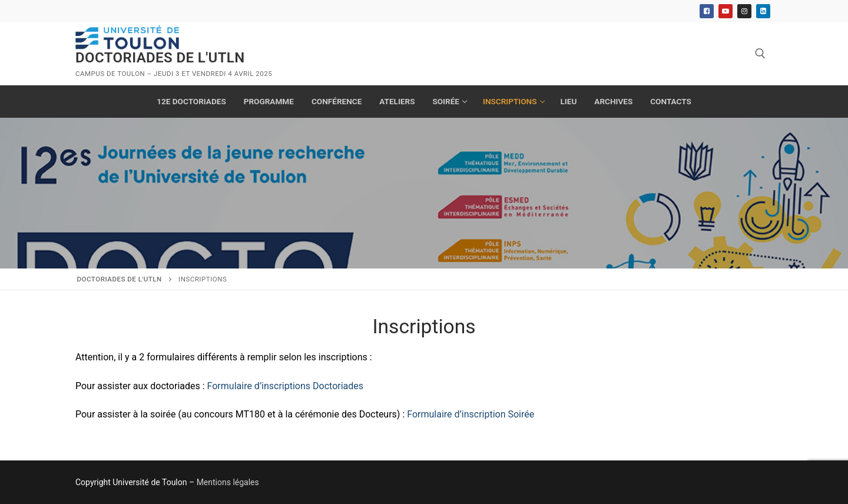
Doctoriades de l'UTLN (160, 58)
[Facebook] (707, 11)
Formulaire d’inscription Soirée (471, 414)
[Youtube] (726, 11)
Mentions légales (228, 482)
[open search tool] (760, 54)
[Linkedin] (763, 11)
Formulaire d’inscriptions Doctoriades (285, 386)
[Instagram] (744, 11)
